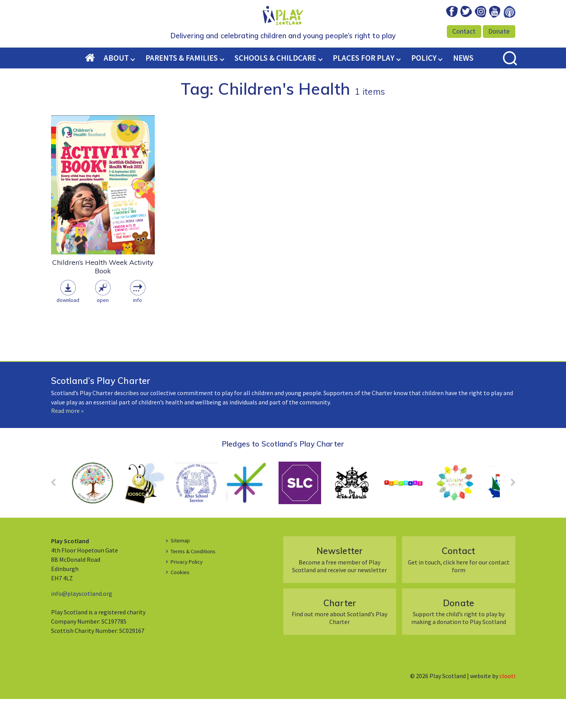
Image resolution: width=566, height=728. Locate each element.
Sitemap (182, 569)
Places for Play (363, 87)
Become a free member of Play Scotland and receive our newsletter (339, 588)
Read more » (67, 440)
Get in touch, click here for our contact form (459, 588)
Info (138, 329)
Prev (57, 514)
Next (509, 514)
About (116, 87)
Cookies (181, 601)
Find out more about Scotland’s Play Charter (339, 640)
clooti (507, 705)
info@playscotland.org (82, 622)
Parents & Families (182, 87)
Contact (464, 31)
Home (94, 87)
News (463, 87)
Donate (499, 31)
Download (68, 329)
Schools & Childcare (275, 87)
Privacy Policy (189, 590)
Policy (424, 87)
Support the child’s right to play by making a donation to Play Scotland (459, 640)
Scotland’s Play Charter (101, 410)
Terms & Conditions (197, 580)
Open (103, 329)
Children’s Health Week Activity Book (103, 295)
